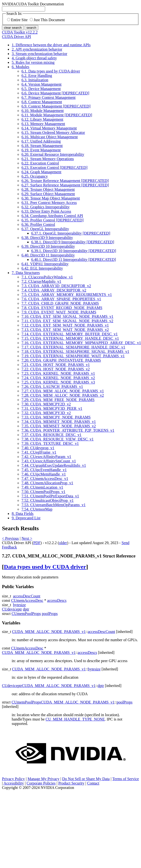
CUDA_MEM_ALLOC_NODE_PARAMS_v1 (49, 632)
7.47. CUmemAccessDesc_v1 (45, 479)
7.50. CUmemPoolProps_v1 (43, 492)
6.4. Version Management (41, 84)
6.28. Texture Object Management (48, 189)
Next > (27, 538)
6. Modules (20, 67)
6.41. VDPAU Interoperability (45, 264)
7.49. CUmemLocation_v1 (42, 487)
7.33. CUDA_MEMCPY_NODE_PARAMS (56, 417)
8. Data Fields (23, 514)
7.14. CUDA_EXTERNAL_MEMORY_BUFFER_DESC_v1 (70, 334)
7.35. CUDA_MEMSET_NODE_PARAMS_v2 (59, 426)
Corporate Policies (41, 783)
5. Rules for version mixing (33, 62)
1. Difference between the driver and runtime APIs (51, 45)
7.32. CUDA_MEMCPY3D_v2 (46, 413)
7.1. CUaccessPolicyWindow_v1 (47, 277)
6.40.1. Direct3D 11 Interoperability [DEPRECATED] (74, 260)
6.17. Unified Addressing (41, 141)
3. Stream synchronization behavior (40, 54)
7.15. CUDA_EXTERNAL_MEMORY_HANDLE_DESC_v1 (70, 338)
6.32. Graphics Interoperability (45, 207)
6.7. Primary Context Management (49, 97)
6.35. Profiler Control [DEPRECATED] (53, 220)
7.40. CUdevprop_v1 (38, 448)
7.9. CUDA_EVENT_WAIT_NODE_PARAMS (59, 312)
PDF (37, 543)
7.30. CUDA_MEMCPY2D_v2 (46, 404)
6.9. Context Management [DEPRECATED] (56, 106)
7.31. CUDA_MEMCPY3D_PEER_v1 (52, 408)
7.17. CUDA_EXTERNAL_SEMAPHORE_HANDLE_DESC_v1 (73, 347)
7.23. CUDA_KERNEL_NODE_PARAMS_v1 (58, 373)
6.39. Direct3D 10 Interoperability (48, 246)
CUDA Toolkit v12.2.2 (20, 32)
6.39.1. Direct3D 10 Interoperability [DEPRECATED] (74, 251)
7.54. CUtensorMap (37, 509)
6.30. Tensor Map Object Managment (51, 198)
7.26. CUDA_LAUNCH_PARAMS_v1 (52, 387)
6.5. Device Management (41, 89)
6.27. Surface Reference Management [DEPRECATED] (65, 185)
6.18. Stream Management (42, 146)
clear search (13, 28)
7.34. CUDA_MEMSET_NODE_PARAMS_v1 (59, 422)
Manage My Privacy (44, 779)
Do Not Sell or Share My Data (86, 779)
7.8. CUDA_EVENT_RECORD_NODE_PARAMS (62, 308)
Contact (93, 783)
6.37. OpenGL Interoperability (45, 229)
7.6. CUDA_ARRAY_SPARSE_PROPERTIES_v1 (61, 299)
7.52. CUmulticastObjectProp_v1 (48, 500)
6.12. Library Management (42, 119)
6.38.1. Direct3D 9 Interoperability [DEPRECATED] (73, 242)
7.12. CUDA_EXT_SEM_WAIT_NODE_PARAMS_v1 (65, 325)
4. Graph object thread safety (34, 58)
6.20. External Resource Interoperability (53, 154)
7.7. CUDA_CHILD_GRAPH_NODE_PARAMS (60, 303)
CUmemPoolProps (26, 614)
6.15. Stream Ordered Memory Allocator (53, 132)
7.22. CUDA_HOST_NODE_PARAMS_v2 (56, 369)
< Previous (10, 538)
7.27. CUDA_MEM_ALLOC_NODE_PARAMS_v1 (63, 391)
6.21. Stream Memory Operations (48, 159)
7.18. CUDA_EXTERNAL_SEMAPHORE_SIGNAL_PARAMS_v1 (75, 352)
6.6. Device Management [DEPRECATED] (55, 93)
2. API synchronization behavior (37, 49)
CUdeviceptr (12, 609)
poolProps (50, 614)
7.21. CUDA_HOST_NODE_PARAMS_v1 (56, 365)
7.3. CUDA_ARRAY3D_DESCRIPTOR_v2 (56, 286)
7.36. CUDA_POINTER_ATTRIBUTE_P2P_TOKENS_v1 (68, 430)
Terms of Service (126, 779)
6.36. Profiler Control (38, 224)
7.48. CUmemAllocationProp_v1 (47, 483)
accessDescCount (27, 596)
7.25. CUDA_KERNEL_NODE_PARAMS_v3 (58, 382)
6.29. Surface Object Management (48, 194)
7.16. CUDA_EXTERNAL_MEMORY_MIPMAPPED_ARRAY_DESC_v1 (81, 343)
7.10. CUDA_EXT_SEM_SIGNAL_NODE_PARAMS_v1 (67, 316)
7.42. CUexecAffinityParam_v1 (46, 457)
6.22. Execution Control (40, 163)
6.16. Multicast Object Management (50, 137)
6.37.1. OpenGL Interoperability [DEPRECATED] (71, 233)
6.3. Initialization (35, 80)
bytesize (19, 605)
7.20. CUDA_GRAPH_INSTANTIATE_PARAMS (61, 360)
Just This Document (47, 20)
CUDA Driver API (16, 37)
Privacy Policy (13, 779)
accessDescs (57, 600)
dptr (26, 609)
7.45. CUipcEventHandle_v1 (44, 470)
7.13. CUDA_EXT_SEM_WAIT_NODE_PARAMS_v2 (65, 330)
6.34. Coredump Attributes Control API (52, 216)
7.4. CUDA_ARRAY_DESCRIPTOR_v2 (54, 290)
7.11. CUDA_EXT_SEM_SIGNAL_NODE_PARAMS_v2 (67, 321)
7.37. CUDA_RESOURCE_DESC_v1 (51, 435)
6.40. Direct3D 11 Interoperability (48, 255)
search (31, 28)
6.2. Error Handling (37, 76)
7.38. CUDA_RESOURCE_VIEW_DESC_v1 (58, 439)
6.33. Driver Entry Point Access (46, 211)
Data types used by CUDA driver (45, 567)
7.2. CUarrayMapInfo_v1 (41, 281)
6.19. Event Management (41, 150)
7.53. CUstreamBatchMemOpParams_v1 (54, 505)
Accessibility (14, 783)
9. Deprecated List (26, 518)
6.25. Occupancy (35, 176)
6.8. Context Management (42, 102)
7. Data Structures (26, 273)
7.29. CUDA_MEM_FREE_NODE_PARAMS (58, 400)
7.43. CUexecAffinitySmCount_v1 (49, 461)
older (63, 543)
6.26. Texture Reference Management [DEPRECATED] (65, 181)
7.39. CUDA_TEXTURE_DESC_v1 (50, 443)
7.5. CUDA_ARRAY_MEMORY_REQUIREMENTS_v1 (67, 295)
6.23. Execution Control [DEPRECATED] (55, 168)
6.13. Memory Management (43, 124)
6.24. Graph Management (41, 172)
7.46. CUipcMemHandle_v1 (44, 474)
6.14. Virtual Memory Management (49, 128)
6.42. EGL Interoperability (42, 268)
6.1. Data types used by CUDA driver (51, 71)
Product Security (71, 783)
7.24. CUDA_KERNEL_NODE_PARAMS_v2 (58, 378)
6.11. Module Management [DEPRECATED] (57, 115)
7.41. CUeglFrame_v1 (39, 452)
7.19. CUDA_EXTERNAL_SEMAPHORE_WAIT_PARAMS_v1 (73, 356)
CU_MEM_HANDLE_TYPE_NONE (75, 719)
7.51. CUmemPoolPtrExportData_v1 (50, 496)
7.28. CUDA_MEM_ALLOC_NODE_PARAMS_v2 (63, 395)
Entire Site (17, 20)
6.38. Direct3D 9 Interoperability (47, 238)
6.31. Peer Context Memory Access (49, 203)
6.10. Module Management (43, 111)
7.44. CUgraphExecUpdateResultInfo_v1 (54, 465)
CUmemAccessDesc (27, 600)
